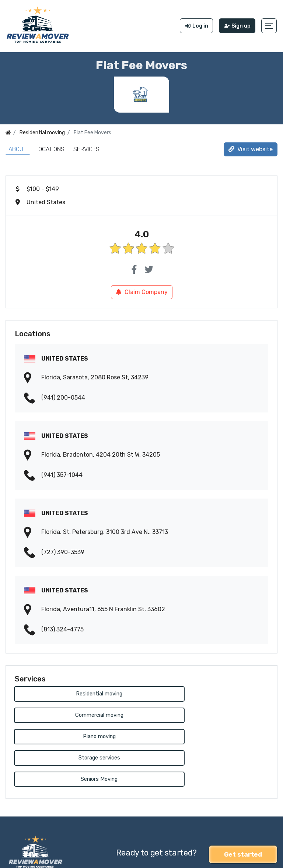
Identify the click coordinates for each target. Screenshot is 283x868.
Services (86, 147)
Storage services (206, 714)
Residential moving (77, 692)
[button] (270, 25)
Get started (243, 811)
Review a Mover (27, 858)
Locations (50, 147)
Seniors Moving (77, 736)
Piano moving (77, 714)
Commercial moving (206, 692)
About (18, 147)
